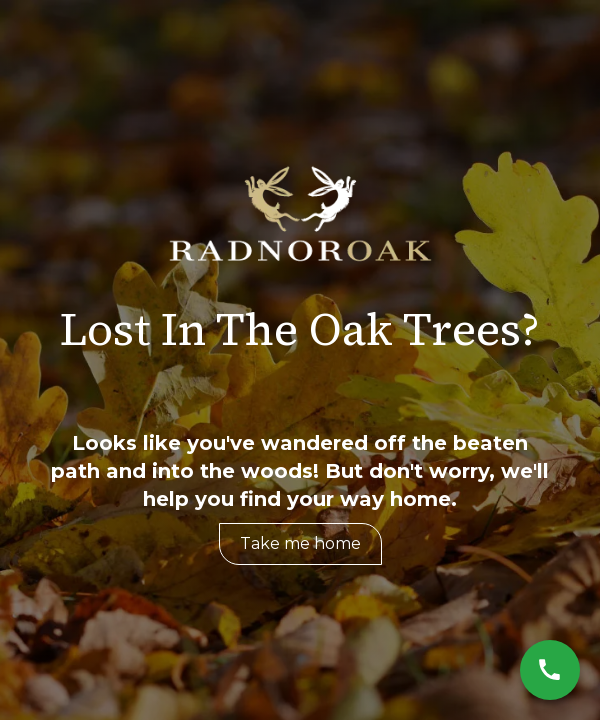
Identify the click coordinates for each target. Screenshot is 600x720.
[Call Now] (550, 670)
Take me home (300, 543)
